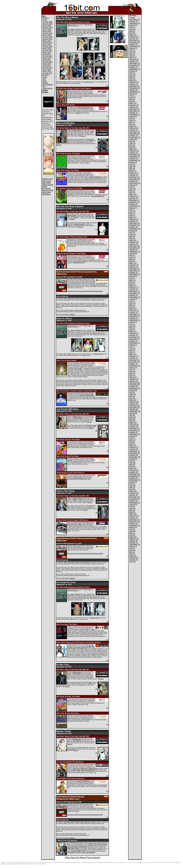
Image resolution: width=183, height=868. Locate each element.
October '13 (134, 295)
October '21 (134, 113)
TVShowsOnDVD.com (83, 107)
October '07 (134, 432)
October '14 (134, 272)
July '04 (132, 506)
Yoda (90, 682)
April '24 (132, 56)
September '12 (135, 320)
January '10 (134, 381)
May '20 (132, 145)
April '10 (132, 375)
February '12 (134, 333)
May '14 (132, 282)
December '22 (135, 86)
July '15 (132, 255)
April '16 (132, 238)
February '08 (134, 425)
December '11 (135, 337)
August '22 (133, 94)
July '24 (132, 50)
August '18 (133, 185)
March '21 (133, 126)
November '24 (135, 42)
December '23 (135, 63)
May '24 (132, 54)
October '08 (134, 409)
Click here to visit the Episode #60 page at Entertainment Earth (85, 815)
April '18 (132, 193)
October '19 (134, 158)
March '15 (133, 263)
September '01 (135, 544)
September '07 (135, 434)
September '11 (135, 343)
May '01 (132, 552)
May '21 (132, 122)
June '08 (132, 417)
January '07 (134, 449)
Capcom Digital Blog (84, 781)
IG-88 (92, 132)
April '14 (132, 284)
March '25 (133, 35)
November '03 (135, 522)
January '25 (134, 38)
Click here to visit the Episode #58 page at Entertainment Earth (85, 291)
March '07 (133, 445)
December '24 (135, 40)
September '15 (135, 251)
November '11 (135, 339)
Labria (75, 500)
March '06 (133, 468)
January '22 (134, 107)
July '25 (132, 27)
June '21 (132, 120)
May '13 (132, 305)
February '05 (134, 493)
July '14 (132, 278)
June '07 (132, 440)
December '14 (135, 269)
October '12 (134, 318)
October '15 (134, 250)
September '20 (135, 137)
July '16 (132, 232)
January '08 (134, 426)
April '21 (132, 124)
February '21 (134, 128)
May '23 (132, 77)
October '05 (134, 478)
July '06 (132, 461)
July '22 (132, 96)
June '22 (132, 97)
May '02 (132, 533)
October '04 (134, 501)
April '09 (132, 398)
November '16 (135, 225)
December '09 (135, 383)
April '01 (132, 554)
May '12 (132, 328)
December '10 (135, 360)
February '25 (134, 37)
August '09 (133, 390)
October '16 (134, 227)
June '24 (132, 52)
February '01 (134, 558)
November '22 (135, 88)
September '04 (135, 503)
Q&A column (88, 25)
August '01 (133, 546)
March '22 (133, 103)
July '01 (132, 548)
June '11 (132, 348)
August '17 (133, 208)
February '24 (134, 59)
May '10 (132, 373)
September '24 (135, 46)
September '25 (135, 23)
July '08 (132, 415)
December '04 (135, 497)
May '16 (132, 236)
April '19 (132, 170)
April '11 (132, 352)
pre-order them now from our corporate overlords (81, 647)
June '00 (132, 561)
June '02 (132, 531)
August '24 (133, 48)
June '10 (132, 371)
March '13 (133, 309)
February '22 (134, 105)
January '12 (134, 335)
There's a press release (79, 262)
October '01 (134, 542)
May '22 (132, 99)
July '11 (132, 347)
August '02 (133, 527)
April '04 (132, 512)
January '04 (134, 518)
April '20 (132, 147)
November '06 (135, 453)
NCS (87, 522)
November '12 (135, 316)
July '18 (132, 187)
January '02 (134, 541)
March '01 (133, 556)
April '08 (132, 421)
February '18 (134, 196)
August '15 (133, 253)
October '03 (134, 523)
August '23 (133, 71)
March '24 (133, 57)
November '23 (135, 65)
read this (78, 113)
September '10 (135, 366)
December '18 (135, 177)
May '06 (132, 464)
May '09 (132, 396)
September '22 (135, 92)
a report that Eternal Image (86, 395)
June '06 (132, 463)
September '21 (135, 115)
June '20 (132, 143)
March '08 (133, 423)
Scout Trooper (71, 749)
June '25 (132, 29)
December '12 (135, 314)
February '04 (134, 516)
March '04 (133, 514)
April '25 (132, 33)
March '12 (133, 331)
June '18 (132, 189)
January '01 (134, 560)
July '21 (132, 118)
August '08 (133, 413)
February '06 (134, 470)
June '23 (132, 75)
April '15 (132, 261)
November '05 (135, 476)
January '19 (134, 175)
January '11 (134, 358)
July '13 (132, 301)
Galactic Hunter (72, 25)
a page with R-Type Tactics (81, 523)
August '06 (133, 459)
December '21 (135, 109)
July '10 (132, 369)
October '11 (134, 341)
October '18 (134, 181)
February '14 (134, 288)
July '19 (132, 164)
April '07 (132, 444)
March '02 (133, 537)
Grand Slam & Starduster (88, 770)
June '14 (132, 280)
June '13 (132, 303)
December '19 (135, 154)
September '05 (135, 480)
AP (108, 86)
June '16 (132, 234)
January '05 (134, 495)
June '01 (132, 550)
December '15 (135, 246)
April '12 (132, 329)
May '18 (132, 191)
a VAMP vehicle (76, 770)
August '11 (133, 345)
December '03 (135, 520)
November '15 (135, 248)
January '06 (134, 472)
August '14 (133, 276)
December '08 (135, 406)
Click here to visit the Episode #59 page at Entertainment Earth (85, 553)
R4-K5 (90, 506)
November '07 (135, 430)
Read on (83, 136)
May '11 (132, 350)
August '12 (133, 322)
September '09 (135, 388)
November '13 (135, 293)
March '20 (133, 149)
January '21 (134, 130)
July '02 (132, 529)
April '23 (132, 78)
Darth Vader (77, 673)
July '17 (132, 210)
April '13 (132, 307)
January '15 (134, 267)
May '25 (132, 31)
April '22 (132, 101)
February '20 (134, 151)
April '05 (132, 489)
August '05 (133, 482)
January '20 (134, 153)
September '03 (135, 525)
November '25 (135, 19)
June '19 (132, 166)
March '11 (133, 354)
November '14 (135, 271)
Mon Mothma (77, 740)
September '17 (135, 206)
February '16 (134, 242)
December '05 (135, 474)
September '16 (135, 229)
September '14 (135, 274)
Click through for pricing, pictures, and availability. (81, 852)
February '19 (134, 174)
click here (72, 314)
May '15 (132, 259)
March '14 (133, 286)
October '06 (134, 455)
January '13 (134, 312)
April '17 (132, 215)
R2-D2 (74, 216)
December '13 (135, 291)
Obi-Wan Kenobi (78, 224)
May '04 (132, 510)
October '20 (134, 135)
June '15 (132, 257)
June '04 (132, 508)
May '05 (132, 487)
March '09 (133, 400)
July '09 (132, 392)
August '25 (133, 25)
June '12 (132, 326)
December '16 (135, 223)
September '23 (135, 69)
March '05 (133, 491)
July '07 (132, 438)
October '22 (134, 90)
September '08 (135, 411)
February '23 (134, 82)
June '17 (132, 212)
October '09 (134, 387)
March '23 (133, 80)
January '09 (134, 404)
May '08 (132, 419)
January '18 (134, 198)
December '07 (135, 428)
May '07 (132, 442)
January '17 (134, 221)
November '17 (135, 202)
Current (132, 18)
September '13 (135, 297)
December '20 (135, 132)
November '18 (135, 179)
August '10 (133, 367)
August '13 (133, 299)
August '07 (133, 436)
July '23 (132, 73)
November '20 (135, 134)
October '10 (134, 364)
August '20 (133, 139)
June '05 (132, 485)
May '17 (132, 213)
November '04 (135, 499)
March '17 (133, 217)
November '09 (135, 385)
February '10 (134, 379)
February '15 (134, 265)
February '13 (134, 310)
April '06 (132, 466)
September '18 (135, 183)
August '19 (133, 162)
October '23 (134, 67)
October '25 (134, 21)
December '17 (135, 200)
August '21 (133, 116)
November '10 (135, 362)
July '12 (132, 324)
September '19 (135, 160)
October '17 (134, 204)
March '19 (133, 172)
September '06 (135, 457)
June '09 (132, 394)
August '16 (133, 231)
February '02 (134, 539)
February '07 (134, 447)
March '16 (133, 240)
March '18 (133, 194)
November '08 (135, 407)
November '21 (135, 111)
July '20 (132, 141)
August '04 (133, 504)
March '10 (133, 377)
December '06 (135, 451)
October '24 (134, 44)
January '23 (134, 84)
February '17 (134, 219)
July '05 (132, 484)
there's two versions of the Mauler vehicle (85, 768)
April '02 (132, 535)
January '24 (134, 61)
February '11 (134, 356)
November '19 (135, 156)
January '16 (134, 244)
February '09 (134, 402)
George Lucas (92, 425)
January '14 (134, 290)
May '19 (132, 168)
